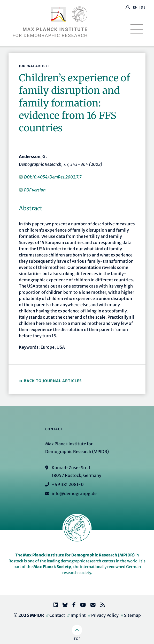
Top (77, 639)
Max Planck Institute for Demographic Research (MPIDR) (79, 555)
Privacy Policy (105, 615)
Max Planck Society (52, 567)
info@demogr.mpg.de (74, 493)
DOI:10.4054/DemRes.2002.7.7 (53, 177)
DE (143, 7)
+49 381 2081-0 (68, 484)
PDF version (35, 190)
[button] (128, 7)
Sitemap (132, 615)
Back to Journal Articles (53, 381)
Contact (57, 615)
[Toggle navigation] (137, 29)
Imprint (78, 615)
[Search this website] (125, 8)
